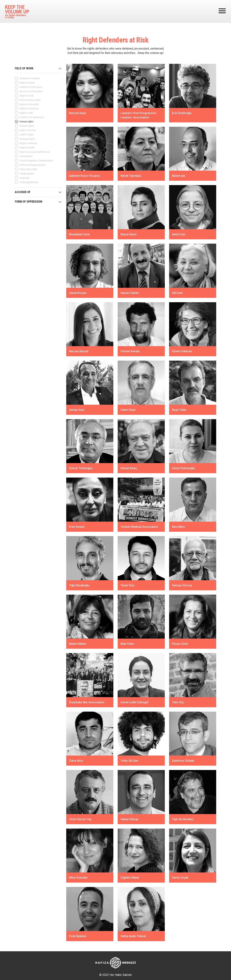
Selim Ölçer (128, 410)
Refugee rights (27, 139)
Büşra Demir (129, 234)
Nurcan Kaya (78, 113)
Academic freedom (30, 78)
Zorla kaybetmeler (29, 182)
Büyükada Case (79, 234)
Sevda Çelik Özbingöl (135, 702)
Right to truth (26, 113)
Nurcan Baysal (79, 351)
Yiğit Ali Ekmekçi (183, 819)
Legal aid (24, 178)
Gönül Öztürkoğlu (183, 468)
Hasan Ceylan (130, 293)
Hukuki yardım (27, 174)
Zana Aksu (76, 761)
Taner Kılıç (128, 585)
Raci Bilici (178, 527)
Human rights (27, 122)
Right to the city (28, 130)
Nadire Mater (78, 644)
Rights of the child (29, 104)
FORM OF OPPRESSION (29, 202)
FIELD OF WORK (24, 68)
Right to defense (28, 143)
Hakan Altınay (129, 819)
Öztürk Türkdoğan (81, 468)
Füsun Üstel (180, 644)
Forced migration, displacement (36, 161)
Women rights (27, 126)
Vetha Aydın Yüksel (133, 936)
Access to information (31, 91)
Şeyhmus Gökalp (183, 761)
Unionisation (26, 156)
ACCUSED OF (23, 192)
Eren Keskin (77, 527)
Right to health (27, 148)
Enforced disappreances (33, 165)
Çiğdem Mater (130, 878)
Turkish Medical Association (139, 527)
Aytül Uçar (179, 234)
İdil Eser (177, 293)
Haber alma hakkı (29, 169)
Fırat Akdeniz (78, 936)
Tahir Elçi (178, 702)
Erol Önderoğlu (182, 113)
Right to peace (27, 83)
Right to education (29, 109)
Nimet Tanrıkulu (131, 176)
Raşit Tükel (179, 410)
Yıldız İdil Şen (129, 761)
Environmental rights (30, 100)
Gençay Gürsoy (182, 585)
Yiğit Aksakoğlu (79, 585)
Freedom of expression (32, 117)
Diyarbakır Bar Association (87, 702)
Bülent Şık (178, 176)
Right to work (27, 96)
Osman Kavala (130, 351)
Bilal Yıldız (127, 644)
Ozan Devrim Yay (80, 819)
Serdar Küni (77, 410)
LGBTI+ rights (27, 135)
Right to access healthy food (35, 152)
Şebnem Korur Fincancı (85, 176)
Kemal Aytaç (129, 468)
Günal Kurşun (78, 293)
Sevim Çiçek (180, 878)
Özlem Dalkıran (182, 351)
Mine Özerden (78, 878)
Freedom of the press (31, 87)
